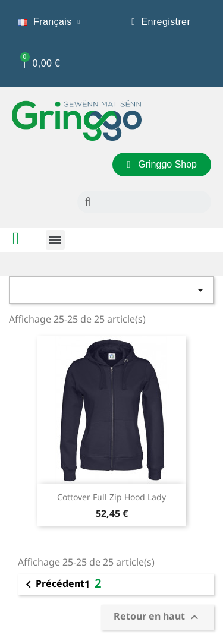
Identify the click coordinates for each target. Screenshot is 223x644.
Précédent (53, 585)
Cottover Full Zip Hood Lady (111, 497)
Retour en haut (158, 617)
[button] (162, 165)
